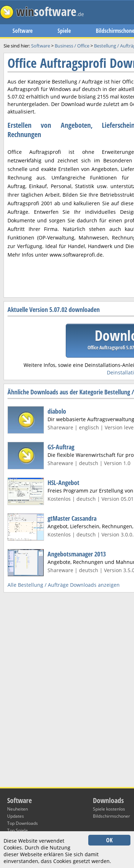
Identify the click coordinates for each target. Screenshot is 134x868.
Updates (16, 816)
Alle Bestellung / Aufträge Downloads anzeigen (64, 585)
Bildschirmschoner (111, 816)
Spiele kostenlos (109, 809)
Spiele (64, 31)
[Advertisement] (67, 215)
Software (23, 31)
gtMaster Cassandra (72, 518)
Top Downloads (23, 823)
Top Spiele (18, 830)
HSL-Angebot (63, 483)
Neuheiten (18, 809)
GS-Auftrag (61, 447)
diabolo (57, 411)
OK (109, 840)
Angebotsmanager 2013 (77, 554)
